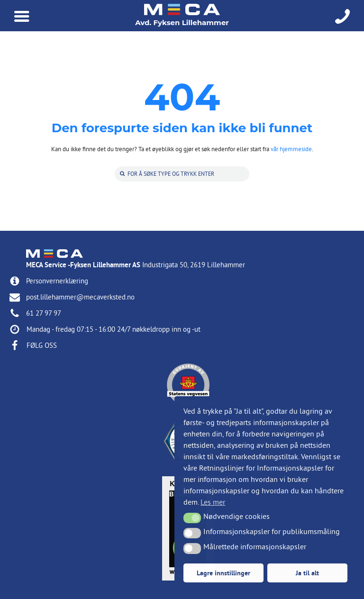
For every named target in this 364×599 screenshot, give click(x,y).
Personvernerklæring (57, 281)
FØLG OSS (42, 345)
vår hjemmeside (291, 149)
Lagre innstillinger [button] (223, 573)
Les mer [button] (213, 502)
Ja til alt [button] (307, 573)
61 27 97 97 (44, 313)
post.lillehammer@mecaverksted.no (80, 297)
